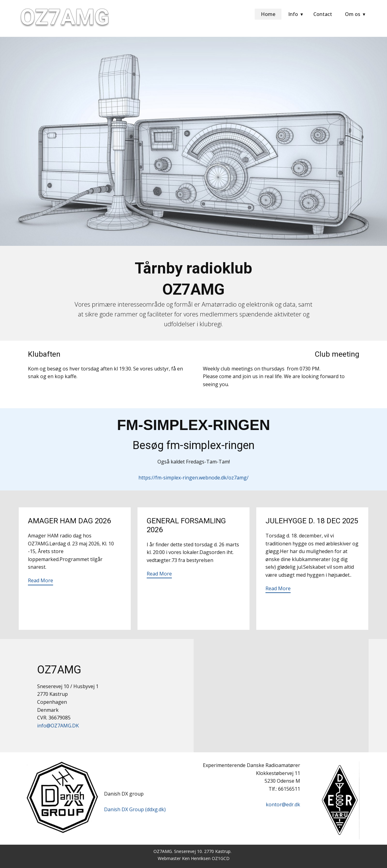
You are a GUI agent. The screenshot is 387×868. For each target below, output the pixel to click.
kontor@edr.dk (283, 804)
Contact (323, 14)
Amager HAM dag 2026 (69, 521)
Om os (353, 14)
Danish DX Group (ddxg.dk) (135, 809)
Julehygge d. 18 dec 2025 (312, 521)
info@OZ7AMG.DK (58, 726)
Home (268, 14)
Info (293, 14)
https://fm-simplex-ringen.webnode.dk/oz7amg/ (193, 478)
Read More (41, 580)
